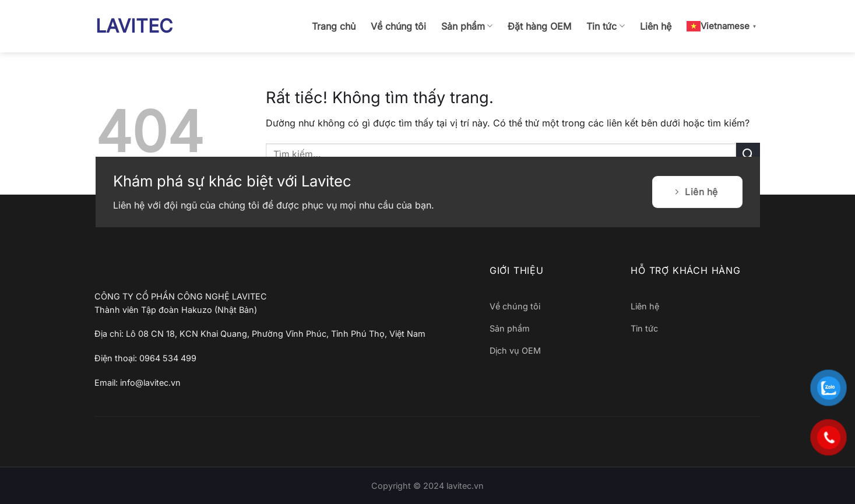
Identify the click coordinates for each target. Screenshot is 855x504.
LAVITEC (134, 26)
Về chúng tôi (398, 26)
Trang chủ (334, 26)
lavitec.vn (465, 486)
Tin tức (605, 26)
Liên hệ (656, 26)
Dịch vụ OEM (515, 350)
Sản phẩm (467, 26)
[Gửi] (748, 154)
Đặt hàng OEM (539, 26)
